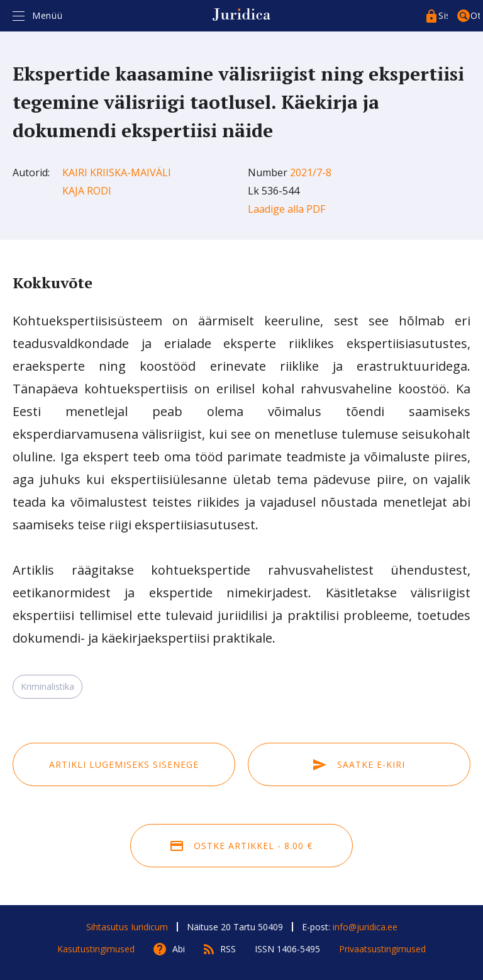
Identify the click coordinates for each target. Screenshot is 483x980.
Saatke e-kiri (359, 764)
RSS (228, 949)
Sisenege (443, 15)
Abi (179, 949)
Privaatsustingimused (382, 949)
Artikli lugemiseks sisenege (124, 764)
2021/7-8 (311, 172)
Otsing (475, 15)
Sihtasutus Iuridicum (127, 927)
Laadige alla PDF (286, 209)
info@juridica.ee (365, 927)
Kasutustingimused (96, 949)
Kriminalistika (47, 686)
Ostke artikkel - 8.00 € (241, 846)
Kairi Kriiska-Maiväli (117, 172)
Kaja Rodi (87, 191)
